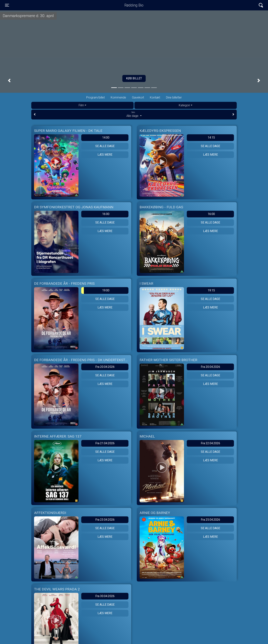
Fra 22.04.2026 (210, 443)
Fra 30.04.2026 (105, 596)
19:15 (211, 290)
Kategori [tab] (184, 105)
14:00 (106, 138)
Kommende (118, 97)
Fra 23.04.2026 (105, 520)
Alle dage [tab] (134, 114)
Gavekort (138, 97)
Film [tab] (81, 105)
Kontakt (155, 97)
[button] (9, 80)
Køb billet (134, 78)
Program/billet (96, 97)
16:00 (106, 214)
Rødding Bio (134, 5)
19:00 (95, 290)
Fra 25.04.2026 (210, 520)
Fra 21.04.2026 (105, 443)
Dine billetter (174, 97)
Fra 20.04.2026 (105, 367)
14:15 (211, 138)
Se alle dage (105, 146)
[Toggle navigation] (7, 5)
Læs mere (105, 155)
